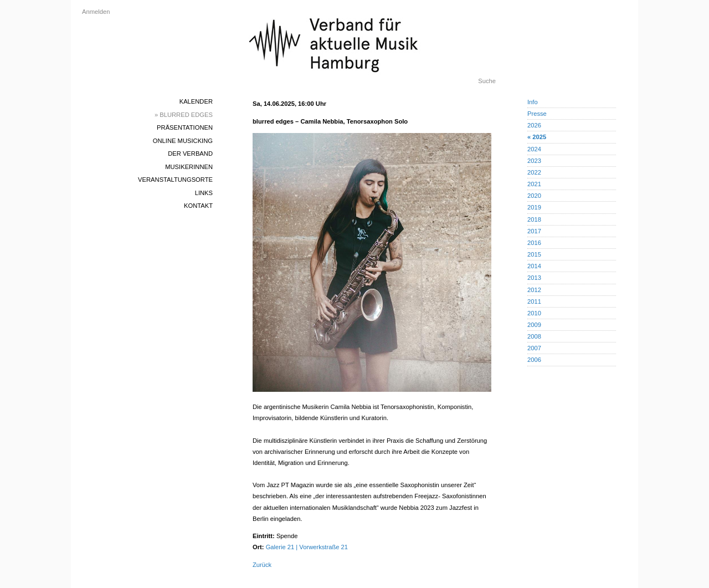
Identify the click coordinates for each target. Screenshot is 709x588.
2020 (534, 196)
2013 (534, 278)
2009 (534, 325)
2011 (534, 301)
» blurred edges (184, 115)
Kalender (196, 101)
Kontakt (198, 206)
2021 (534, 184)
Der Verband (190, 154)
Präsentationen (185, 127)
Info (533, 102)
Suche (487, 81)
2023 (534, 161)
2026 (534, 125)
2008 (534, 336)
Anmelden (96, 12)
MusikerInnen (189, 167)
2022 (534, 172)
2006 (534, 360)
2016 (534, 243)
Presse (537, 114)
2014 (534, 266)
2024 (534, 149)
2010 (534, 313)
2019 (534, 207)
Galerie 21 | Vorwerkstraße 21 (307, 547)
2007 (534, 348)
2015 (534, 254)
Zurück (262, 565)
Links (204, 193)
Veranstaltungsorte (175, 180)
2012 (534, 290)
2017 (534, 231)
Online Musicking (183, 141)
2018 (534, 219)
